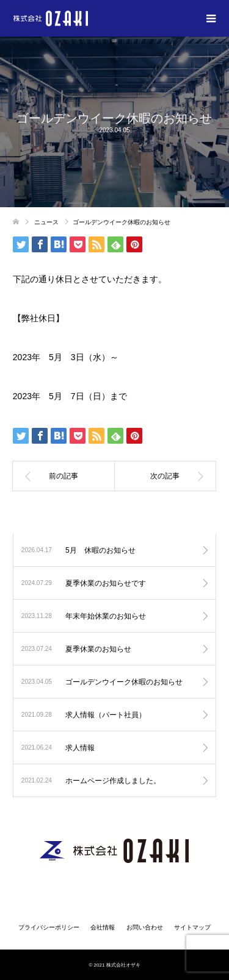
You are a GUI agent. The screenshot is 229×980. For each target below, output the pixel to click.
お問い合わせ (145, 927)
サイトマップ (192, 927)
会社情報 (103, 927)
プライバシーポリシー (49, 927)
